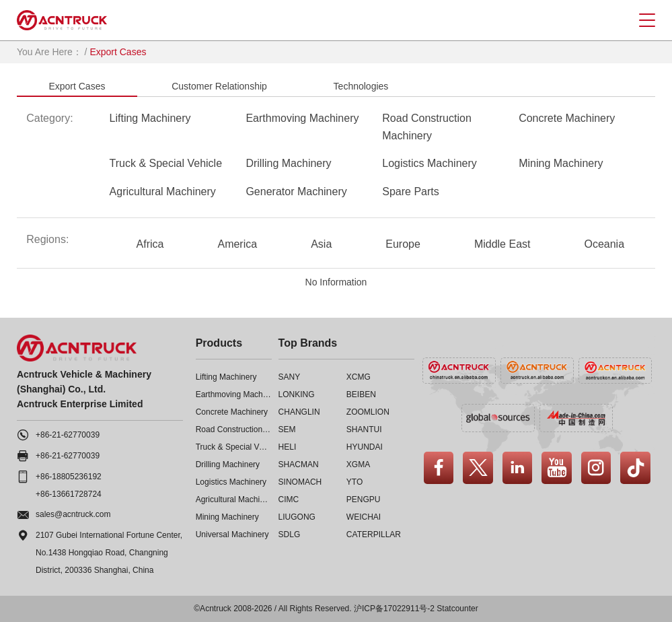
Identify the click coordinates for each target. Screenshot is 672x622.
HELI (288, 447)
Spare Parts (410, 192)
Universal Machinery (232, 534)
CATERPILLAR (374, 534)
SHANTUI (364, 429)
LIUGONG (297, 517)
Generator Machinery (296, 192)
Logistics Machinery (430, 163)
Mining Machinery (561, 163)
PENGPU (364, 499)
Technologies (361, 86)
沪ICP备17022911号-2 (394, 609)
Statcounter (457, 609)
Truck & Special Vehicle (166, 163)
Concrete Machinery (567, 118)
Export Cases (77, 86)
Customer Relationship (219, 86)
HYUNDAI (365, 447)
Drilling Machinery (288, 163)
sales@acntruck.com (73, 514)
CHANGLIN (299, 412)
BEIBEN (361, 394)
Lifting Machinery (150, 118)
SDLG (290, 534)
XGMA (358, 464)
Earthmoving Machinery (302, 118)
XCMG (359, 377)
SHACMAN (299, 464)
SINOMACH (300, 482)
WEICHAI (364, 517)
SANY (290, 377)
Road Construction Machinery (427, 127)
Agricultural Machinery (163, 192)
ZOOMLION (368, 412)
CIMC (289, 499)
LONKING (297, 394)
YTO (354, 482)
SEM (287, 429)
